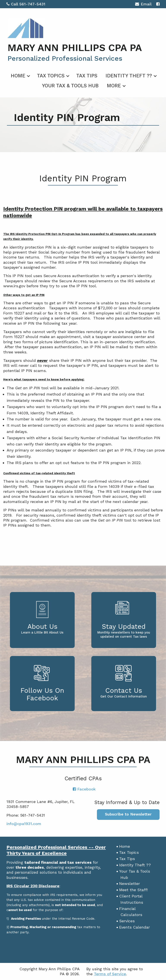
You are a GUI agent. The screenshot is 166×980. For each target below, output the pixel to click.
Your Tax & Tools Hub (70, 86)
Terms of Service (110, 974)
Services (127, 921)
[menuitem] (20, 75)
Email (143, 5)
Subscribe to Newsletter (128, 814)
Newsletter (130, 883)
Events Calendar (134, 927)
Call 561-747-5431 (26, 4)
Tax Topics (51, 76)
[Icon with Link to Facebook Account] (158, 4)
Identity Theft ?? (129, 76)
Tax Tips (87, 76)
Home (18, 76)
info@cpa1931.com (24, 824)
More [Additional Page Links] (114, 86)
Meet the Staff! (133, 890)
